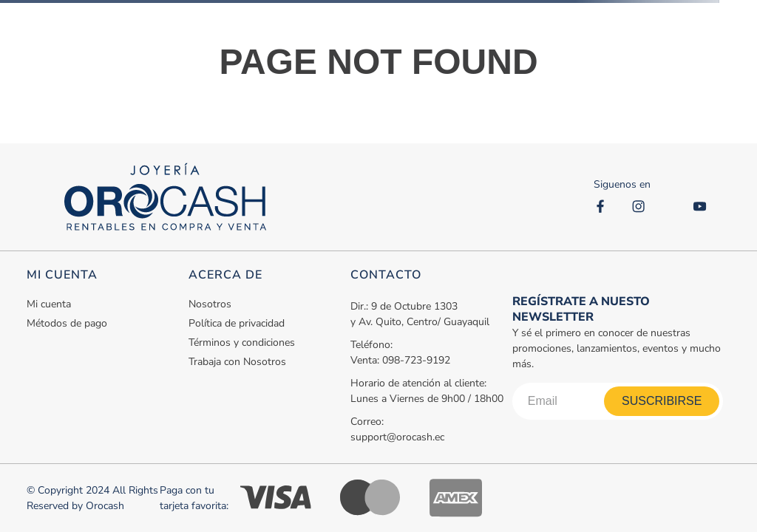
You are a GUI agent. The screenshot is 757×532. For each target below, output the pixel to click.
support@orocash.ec (397, 437)
